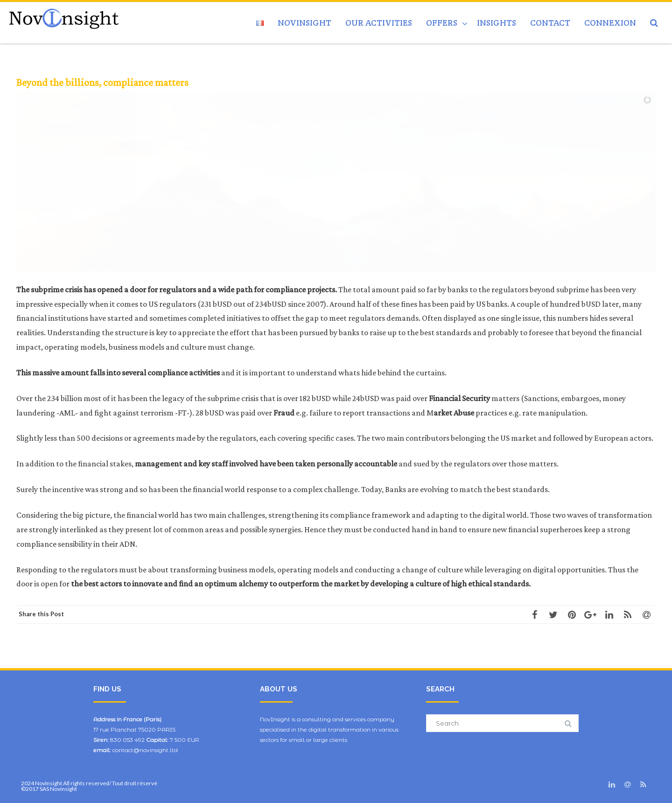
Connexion (610, 23)
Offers (442, 23)
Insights (497, 23)
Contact (550, 23)
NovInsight (304, 23)
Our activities (379, 23)
